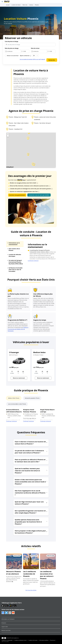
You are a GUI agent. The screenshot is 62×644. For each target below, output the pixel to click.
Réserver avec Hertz (6, 630)
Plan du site (53, 640)
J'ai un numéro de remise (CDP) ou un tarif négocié (32, 59)
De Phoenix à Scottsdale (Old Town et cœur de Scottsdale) (16, 270)
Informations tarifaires (44, 640)
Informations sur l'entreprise (8, 619)
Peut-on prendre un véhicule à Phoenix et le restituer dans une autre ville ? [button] (31, 461)
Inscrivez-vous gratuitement (17, 195)
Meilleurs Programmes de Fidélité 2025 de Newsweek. (18, 329)
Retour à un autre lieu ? (13, 56)
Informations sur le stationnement (14, 244)
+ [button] (8, 134)
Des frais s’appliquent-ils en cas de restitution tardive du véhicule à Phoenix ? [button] (31, 493)
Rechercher (52, 60)
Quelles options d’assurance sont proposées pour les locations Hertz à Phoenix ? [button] (31, 522)
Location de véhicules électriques (15, 255)
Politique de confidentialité (7, 640)
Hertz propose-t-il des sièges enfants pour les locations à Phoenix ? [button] (31, 532)
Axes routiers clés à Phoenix (14, 250)
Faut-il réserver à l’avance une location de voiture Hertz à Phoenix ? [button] (31, 443)
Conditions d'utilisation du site (20, 640)
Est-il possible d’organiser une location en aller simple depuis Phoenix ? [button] (31, 512)
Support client (5, 627)
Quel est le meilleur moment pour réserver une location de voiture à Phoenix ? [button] (31, 471)
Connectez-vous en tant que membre (39, 195)
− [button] (8, 136)
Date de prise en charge (12, 48)
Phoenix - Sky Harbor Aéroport (42, 123)
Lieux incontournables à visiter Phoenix (17, 404)
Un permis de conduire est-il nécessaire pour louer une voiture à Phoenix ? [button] (31, 452)
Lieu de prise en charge (12, 41)
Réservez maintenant (19, 378)
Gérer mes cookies (5, 642)
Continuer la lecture (33, 261)
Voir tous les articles (31, 590)
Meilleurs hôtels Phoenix (14, 398)
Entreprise (4, 623)
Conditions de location (33, 640)
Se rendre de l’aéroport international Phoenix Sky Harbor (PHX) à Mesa (16, 262)
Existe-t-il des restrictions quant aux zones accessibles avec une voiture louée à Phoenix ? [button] (31, 482)
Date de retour (35, 48)
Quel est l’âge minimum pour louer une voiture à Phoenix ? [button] (31, 503)
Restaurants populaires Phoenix (32, 398)
